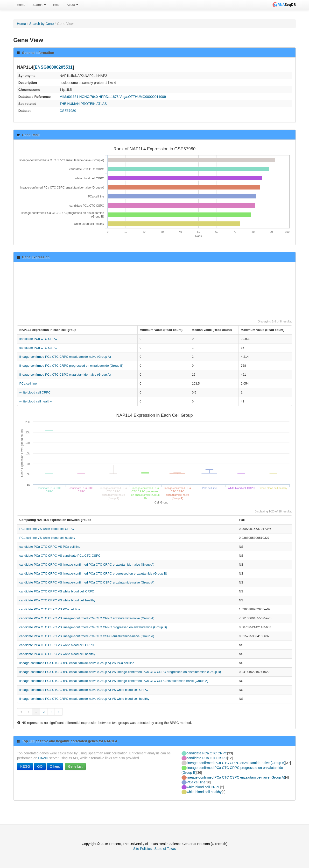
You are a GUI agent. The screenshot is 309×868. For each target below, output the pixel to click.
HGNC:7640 (88, 97)
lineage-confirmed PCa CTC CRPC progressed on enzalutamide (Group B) (71, 366)
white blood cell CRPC (35, 392)
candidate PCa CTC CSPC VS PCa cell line (50, 609)
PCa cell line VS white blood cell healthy (47, 538)
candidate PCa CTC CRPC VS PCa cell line (50, 547)
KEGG (25, 766)
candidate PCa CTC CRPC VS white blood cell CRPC (57, 591)
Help (56, 5)
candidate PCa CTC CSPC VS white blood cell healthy (57, 654)
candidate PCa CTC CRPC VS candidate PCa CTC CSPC (60, 556)
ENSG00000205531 (54, 67)
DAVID (43, 758)
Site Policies (142, 849)
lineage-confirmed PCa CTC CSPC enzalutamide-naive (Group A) (65, 375)
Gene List (75, 766)
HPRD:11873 (109, 97)
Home (21, 5)
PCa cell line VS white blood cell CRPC (47, 529)
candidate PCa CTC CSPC (38, 348)
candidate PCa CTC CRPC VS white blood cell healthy (57, 600)
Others (55, 766)
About (72, 5)
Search (39, 5)
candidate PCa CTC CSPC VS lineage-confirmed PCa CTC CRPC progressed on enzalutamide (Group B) (93, 627)
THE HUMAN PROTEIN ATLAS (83, 104)
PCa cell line (28, 383)
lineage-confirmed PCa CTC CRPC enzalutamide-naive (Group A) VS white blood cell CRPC (84, 690)
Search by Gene (41, 24)
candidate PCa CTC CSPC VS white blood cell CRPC (57, 645)
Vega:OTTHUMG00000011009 (143, 97)
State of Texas (165, 849)
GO (40, 766)
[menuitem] (21, 5)
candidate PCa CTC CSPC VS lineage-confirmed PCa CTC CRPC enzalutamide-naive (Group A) (87, 618)
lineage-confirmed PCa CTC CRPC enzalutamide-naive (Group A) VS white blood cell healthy (84, 699)
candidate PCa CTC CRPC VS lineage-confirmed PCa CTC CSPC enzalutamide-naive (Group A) (87, 582)
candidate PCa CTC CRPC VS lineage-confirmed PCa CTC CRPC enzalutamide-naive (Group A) (87, 565)
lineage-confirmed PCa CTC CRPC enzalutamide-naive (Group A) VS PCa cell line (77, 663)
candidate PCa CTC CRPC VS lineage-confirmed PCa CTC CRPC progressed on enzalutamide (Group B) (93, 573)
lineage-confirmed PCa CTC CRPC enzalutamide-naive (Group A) (65, 357)
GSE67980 (68, 111)
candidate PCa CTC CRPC (38, 339)
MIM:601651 (69, 97)
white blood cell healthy (35, 401)
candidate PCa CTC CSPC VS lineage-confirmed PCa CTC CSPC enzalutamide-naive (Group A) (87, 636)
